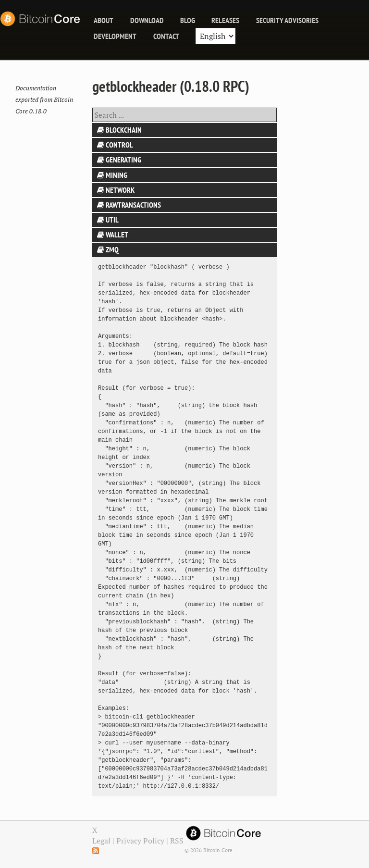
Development (115, 36)
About (104, 20)
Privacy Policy (140, 841)
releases (225, 20)
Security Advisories (287, 20)
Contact (166, 36)
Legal (101, 841)
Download (147, 20)
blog (188, 20)
